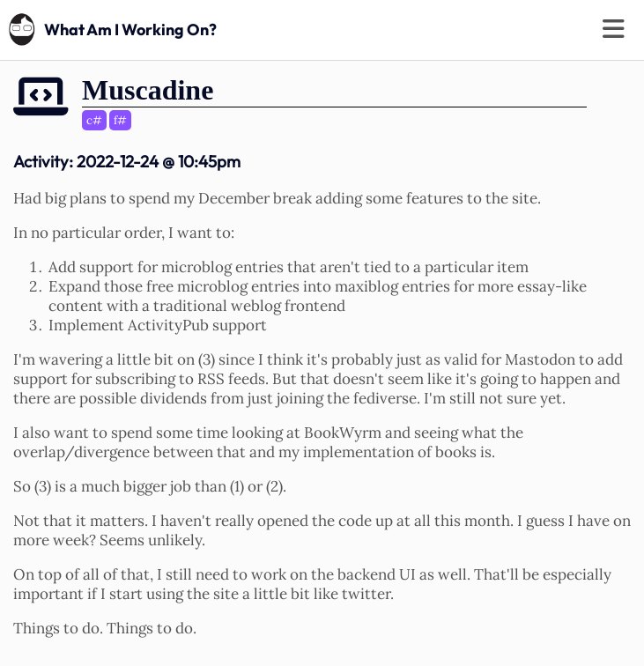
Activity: (127, 161)
